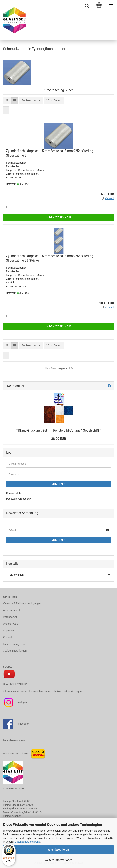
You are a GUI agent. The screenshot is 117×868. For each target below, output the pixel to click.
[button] (7, 101)
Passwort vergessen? (18, 499)
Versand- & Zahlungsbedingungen (22, 603)
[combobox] (31, 101)
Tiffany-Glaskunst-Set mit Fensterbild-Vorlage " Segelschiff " (58, 430)
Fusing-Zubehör (12, 816)
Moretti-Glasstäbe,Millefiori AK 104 (23, 812)
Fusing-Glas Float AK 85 (17, 801)
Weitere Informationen (59, 860)
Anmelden (59, 484)
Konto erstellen (15, 493)
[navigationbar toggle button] (111, 6)
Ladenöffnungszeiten (15, 644)
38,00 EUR (59, 439)
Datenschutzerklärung (27, 842)
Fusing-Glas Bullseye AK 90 (19, 805)
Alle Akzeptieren (58, 850)
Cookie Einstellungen (15, 651)
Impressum (10, 630)
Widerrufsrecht (12, 610)
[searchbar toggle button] (87, 6)
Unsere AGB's (11, 624)
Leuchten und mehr (14, 740)
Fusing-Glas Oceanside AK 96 (20, 809)
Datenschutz (10, 617)
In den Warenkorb (59, 218)
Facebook (24, 724)
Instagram (23, 702)
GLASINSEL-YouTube (15, 684)
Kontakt (7, 637)
